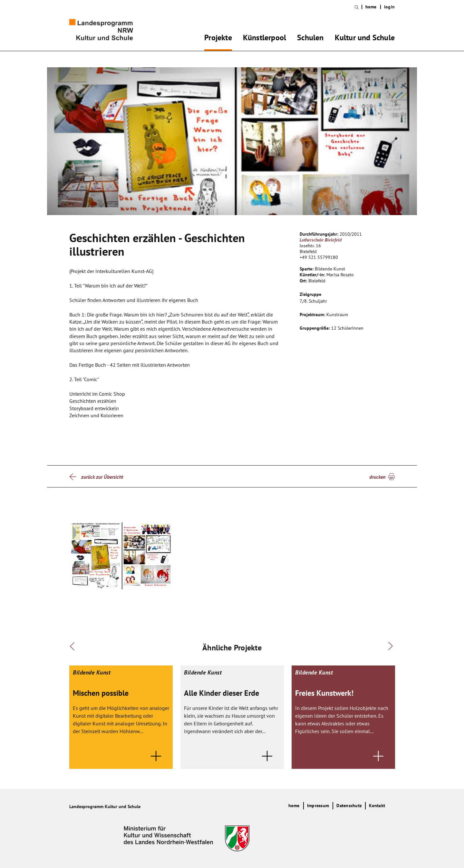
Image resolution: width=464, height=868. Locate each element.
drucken (377, 477)
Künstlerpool (265, 39)
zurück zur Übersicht (102, 477)
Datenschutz (349, 806)
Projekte (218, 39)
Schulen (310, 39)
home (371, 7)
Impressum (318, 806)
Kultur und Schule (365, 39)
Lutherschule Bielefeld (321, 240)
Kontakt (377, 806)
